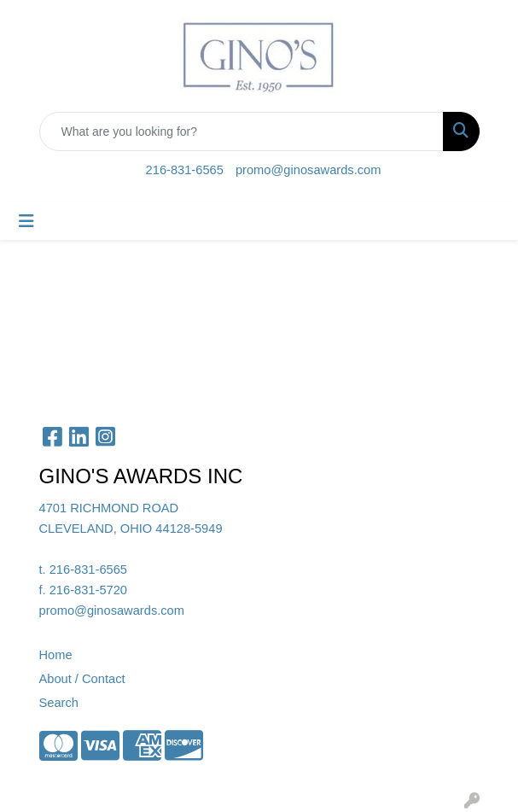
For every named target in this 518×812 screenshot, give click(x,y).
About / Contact (82, 679)
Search (59, 703)
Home (56, 655)
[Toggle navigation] (26, 221)
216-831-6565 (185, 170)
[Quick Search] (242, 131)
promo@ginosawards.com (308, 170)
